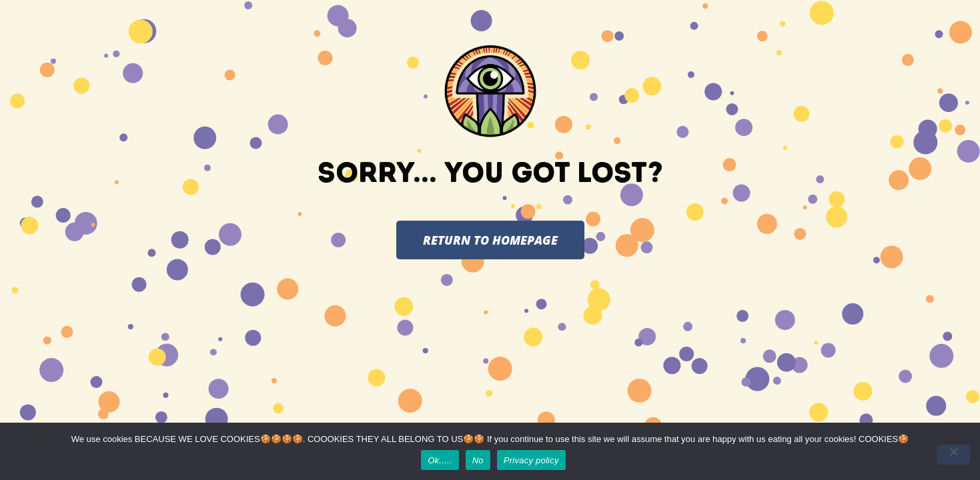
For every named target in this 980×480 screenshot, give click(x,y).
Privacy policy (531, 460)
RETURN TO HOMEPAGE (490, 240)
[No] (953, 455)
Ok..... (440, 460)
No (478, 460)
